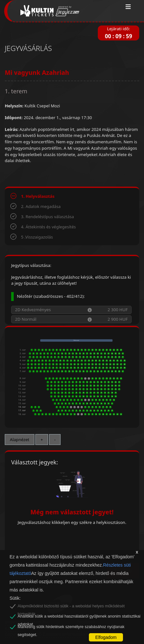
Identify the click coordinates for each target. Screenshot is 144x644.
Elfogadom (106, 637)
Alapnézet (20, 440)
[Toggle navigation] (128, 7)
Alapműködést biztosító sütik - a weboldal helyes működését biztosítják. (71, 607)
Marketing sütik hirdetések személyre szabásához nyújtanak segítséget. (71, 628)
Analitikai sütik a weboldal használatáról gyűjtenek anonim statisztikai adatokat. (79, 617)
